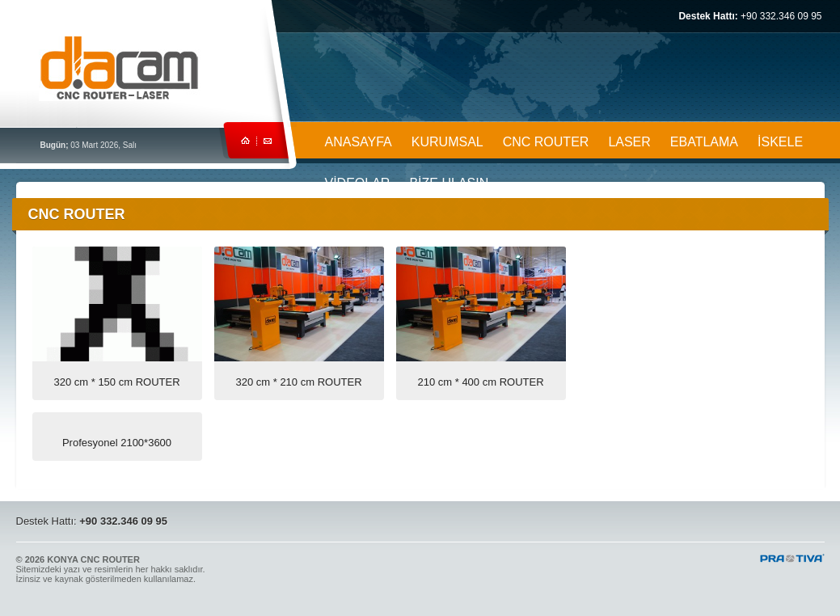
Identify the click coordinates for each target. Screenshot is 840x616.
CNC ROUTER (546, 142)
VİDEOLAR (358, 183)
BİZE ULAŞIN (449, 183)
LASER (629, 142)
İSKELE (780, 142)
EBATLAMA (704, 142)
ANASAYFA (359, 142)
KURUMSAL (447, 142)
